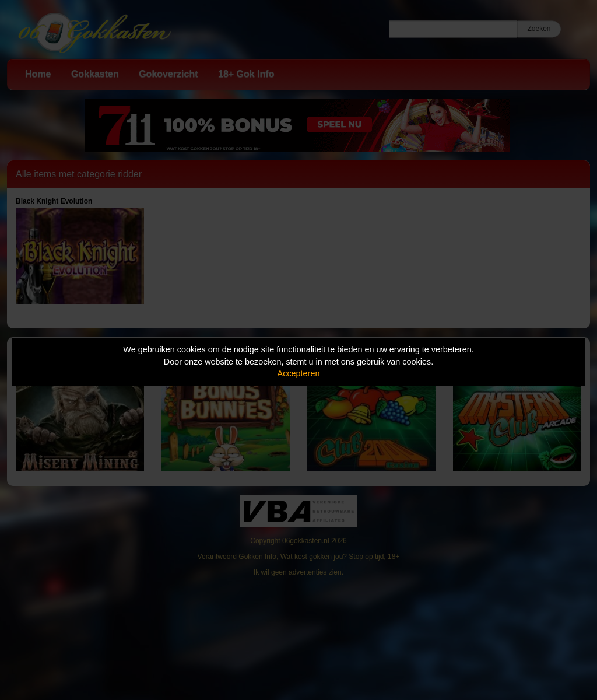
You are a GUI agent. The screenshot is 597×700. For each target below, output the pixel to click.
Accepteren (299, 373)
